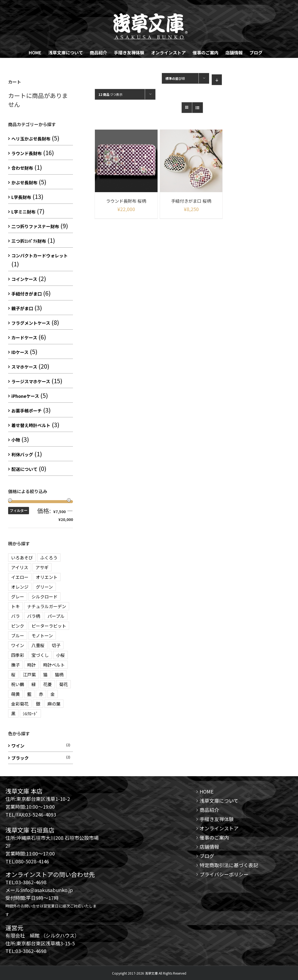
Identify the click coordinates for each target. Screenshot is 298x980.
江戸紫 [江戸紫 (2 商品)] (29, 674)
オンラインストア (219, 828)
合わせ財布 (22, 168)
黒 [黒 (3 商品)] (13, 713)
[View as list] (198, 108)
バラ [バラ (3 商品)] (15, 616)
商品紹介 (209, 810)
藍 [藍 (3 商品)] (29, 694)
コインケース (24, 279)
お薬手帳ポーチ (27, 411)
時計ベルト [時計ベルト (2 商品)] (54, 665)
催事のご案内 (214, 837)
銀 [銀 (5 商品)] (38, 704)
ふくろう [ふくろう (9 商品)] (49, 558)
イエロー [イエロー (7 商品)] (20, 577)
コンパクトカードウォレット (40, 255)
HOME (207, 791)
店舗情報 (209, 847)
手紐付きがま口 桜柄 (191, 201)
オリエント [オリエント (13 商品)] (47, 577)
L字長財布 (21, 197)
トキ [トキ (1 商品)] (15, 606)
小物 (16, 440)
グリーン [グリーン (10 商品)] (44, 587)
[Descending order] (217, 80)
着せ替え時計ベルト (31, 425)
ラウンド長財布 (27, 153)
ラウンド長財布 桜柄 (126, 201)
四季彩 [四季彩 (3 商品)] (18, 655)
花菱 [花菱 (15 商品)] (47, 684)
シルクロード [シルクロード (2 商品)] (44, 596)
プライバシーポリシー (224, 874)
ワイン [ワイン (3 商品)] (18, 645)
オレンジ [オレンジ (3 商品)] (20, 587)
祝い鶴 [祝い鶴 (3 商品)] (18, 684)
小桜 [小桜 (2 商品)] (60, 655)
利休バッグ (22, 454)
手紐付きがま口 (27, 294)
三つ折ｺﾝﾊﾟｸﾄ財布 (29, 241)
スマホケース (24, 367)
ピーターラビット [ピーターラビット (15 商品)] (49, 626)
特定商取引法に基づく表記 (229, 865)
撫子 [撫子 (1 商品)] (15, 665)
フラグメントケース (31, 323)
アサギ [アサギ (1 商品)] (42, 567)
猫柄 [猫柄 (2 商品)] (59, 674)
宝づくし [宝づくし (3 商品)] (40, 655)
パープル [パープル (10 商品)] (56, 616)
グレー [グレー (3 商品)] (18, 596)
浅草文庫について (219, 801)
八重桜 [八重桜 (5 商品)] (38, 645)
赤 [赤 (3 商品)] (41, 694)
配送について (24, 469)
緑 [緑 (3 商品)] (34, 684)
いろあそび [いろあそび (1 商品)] (22, 558)
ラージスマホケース (31, 381)
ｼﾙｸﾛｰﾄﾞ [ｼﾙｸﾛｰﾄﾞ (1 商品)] (30, 713)
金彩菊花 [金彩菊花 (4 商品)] (20, 704)
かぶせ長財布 (24, 182)
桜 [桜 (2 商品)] (13, 674)
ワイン (18, 746)
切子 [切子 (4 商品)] (56, 645)
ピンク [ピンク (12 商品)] (18, 626)
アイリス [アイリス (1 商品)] (20, 567)
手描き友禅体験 (217, 819)
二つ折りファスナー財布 (35, 226)
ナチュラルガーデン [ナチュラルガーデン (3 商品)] (47, 606)
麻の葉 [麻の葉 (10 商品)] (54, 704)
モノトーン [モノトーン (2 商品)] (42, 635)
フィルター (19, 511)
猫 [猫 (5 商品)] (45, 674)
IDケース (20, 352)
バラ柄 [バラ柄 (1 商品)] (34, 616)
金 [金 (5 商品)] (53, 694)
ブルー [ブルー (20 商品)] (18, 635)
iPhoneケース (25, 396)
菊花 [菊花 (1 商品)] (63, 684)
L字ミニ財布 (23, 212)
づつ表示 (110, 94)
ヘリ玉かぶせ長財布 (31, 139)
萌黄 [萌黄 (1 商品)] (15, 694)
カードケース (24, 337)
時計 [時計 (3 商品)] (31, 665)
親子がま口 (22, 308)
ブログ (207, 856)
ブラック (20, 758)
